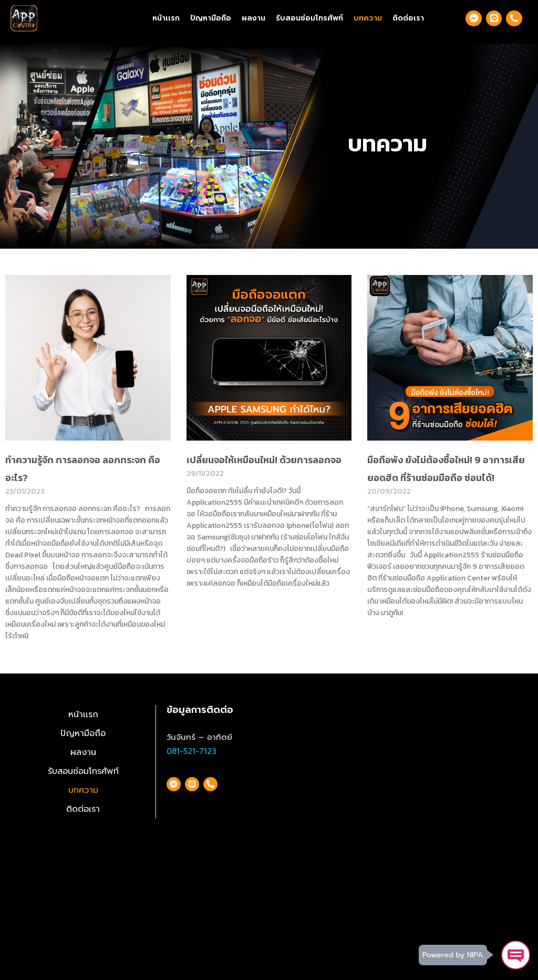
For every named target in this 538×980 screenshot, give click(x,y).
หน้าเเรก (166, 18)
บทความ (368, 18)
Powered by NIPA (452, 955)
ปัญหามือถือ (211, 18)
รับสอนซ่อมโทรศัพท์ (309, 18)
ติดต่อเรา (408, 18)
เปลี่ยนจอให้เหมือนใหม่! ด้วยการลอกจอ (264, 460)
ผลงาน (254, 18)
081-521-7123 (192, 751)
